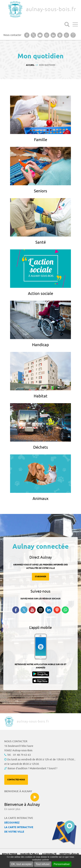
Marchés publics (30, 854)
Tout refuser (43, 864)
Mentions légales (69, 854)
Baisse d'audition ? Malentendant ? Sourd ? (32, 768)
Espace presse (10, 854)
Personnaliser (62, 864)
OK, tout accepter (22, 864)
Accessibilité (49, 854)
